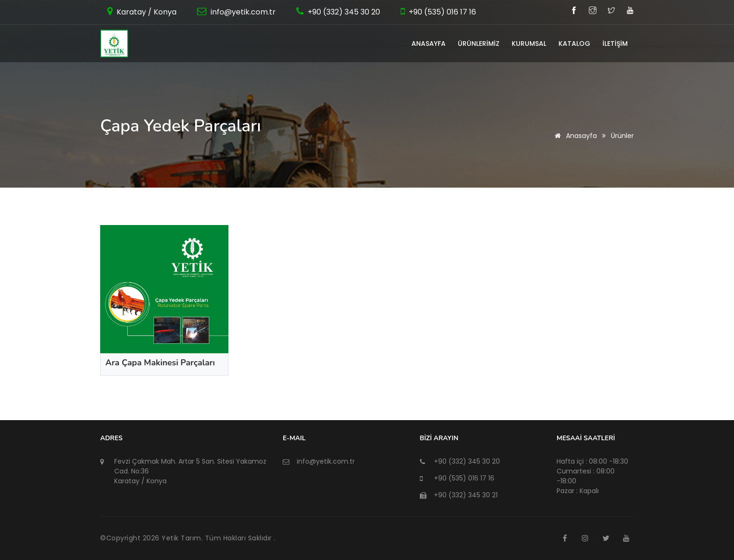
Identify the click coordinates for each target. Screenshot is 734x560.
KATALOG (574, 44)
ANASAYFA (429, 44)
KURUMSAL (529, 44)
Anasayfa (574, 136)
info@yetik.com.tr (242, 12)
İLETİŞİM (615, 44)
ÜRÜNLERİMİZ (479, 44)
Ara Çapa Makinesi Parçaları (160, 363)
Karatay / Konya (146, 12)
